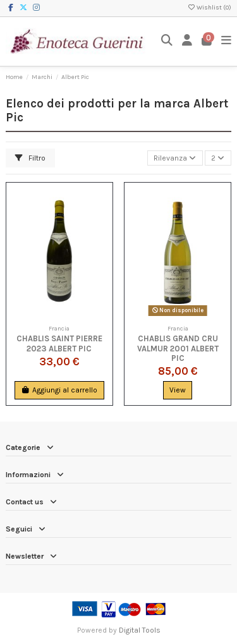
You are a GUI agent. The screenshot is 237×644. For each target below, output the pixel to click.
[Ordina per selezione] (175, 158)
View (178, 390)
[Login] (187, 41)
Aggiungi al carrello (59, 390)
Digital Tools (140, 630)
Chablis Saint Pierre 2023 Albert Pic (59, 343)
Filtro (30, 158)
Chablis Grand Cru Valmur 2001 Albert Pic (178, 348)
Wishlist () (209, 8)
